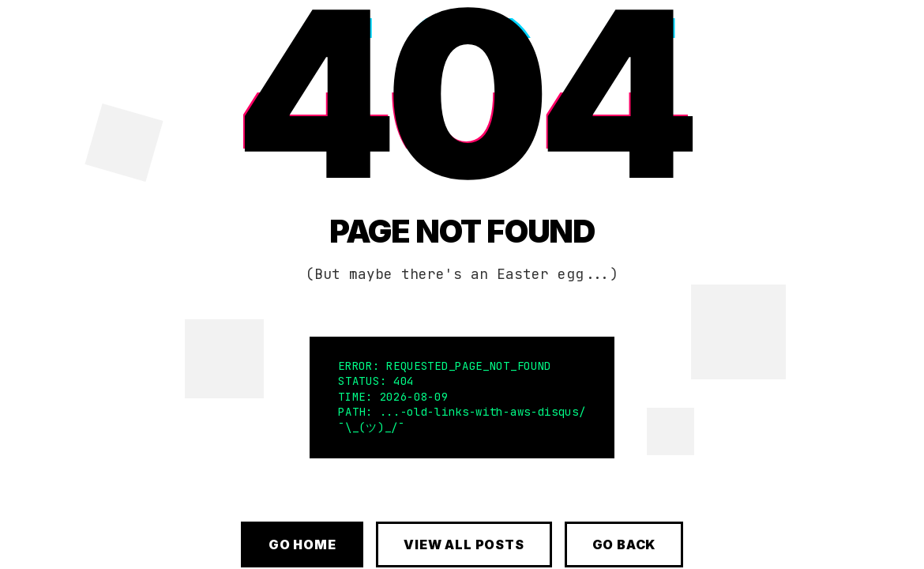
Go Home (302, 545)
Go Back (624, 545)
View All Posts (464, 545)
